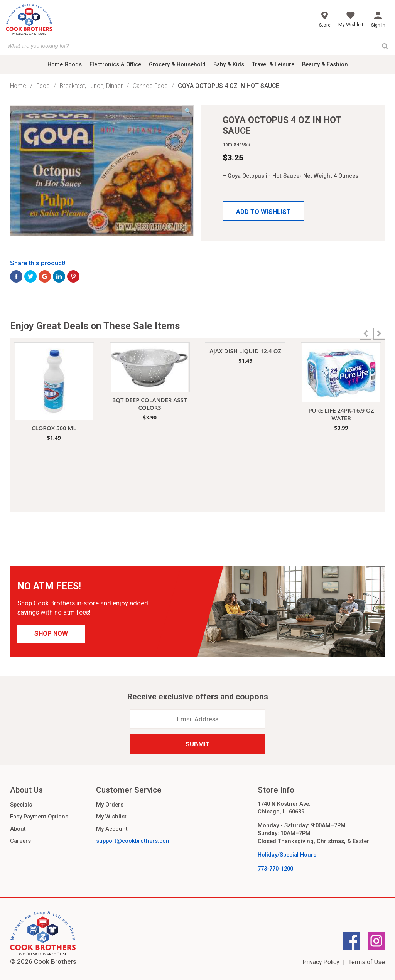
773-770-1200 (275, 869)
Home (18, 86)
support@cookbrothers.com (133, 841)
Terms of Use (367, 962)
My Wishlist (111, 817)
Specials (21, 805)
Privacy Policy (321, 962)
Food (43, 86)
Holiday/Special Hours (287, 855)
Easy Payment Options (39, 817)
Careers (20, 841)
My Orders (110, 805)
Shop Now (51, 633)
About (18, 829)
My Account (112, 829)
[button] (263, 211)
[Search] (385, 46)
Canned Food (150, 86)
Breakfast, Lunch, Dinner (91, 86)
